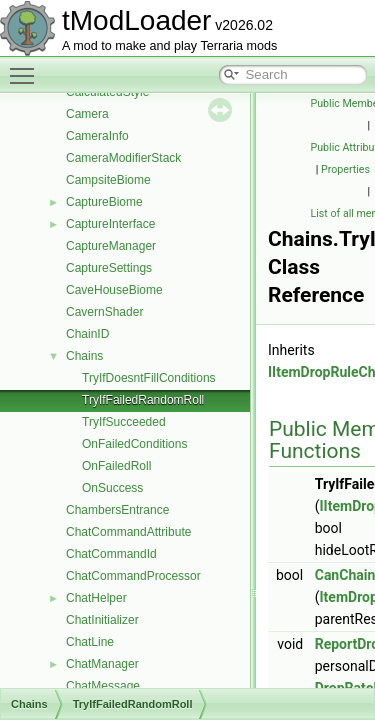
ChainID (87, 334)
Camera (87, 114)
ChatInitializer (102, 620)
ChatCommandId (111, 554)
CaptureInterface (110, 224)
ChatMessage (103, 686)
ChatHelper (96, 598)
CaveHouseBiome (114, 290)
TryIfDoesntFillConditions (149, 378)
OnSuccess (112, 488)
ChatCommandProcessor (133, 576)
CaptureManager (111, 246)
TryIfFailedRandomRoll (143, 400)
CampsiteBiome (108, 180)
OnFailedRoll (116, 466)
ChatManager (102, 664)
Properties (345, 169)
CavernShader (104, 312)
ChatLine (90, 642)
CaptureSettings (109, 268)
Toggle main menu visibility (27, 67)
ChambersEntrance (117, 510)
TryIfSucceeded (124, 422)
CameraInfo (97, 136)
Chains (84, 356)
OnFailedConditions (134, 444)
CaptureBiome (104, 202)
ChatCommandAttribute (128, 532)
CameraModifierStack (123, 158)
